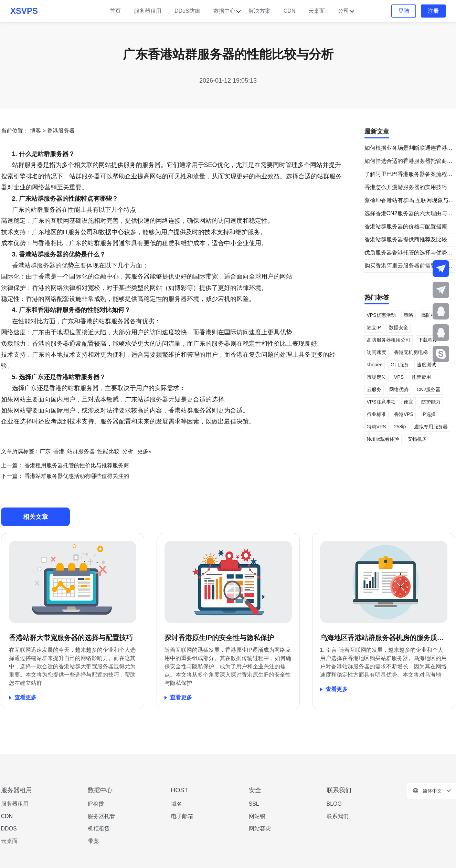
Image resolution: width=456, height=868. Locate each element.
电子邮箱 (182, 816)
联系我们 (338, 816)
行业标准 (377, 414)
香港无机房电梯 (411, 352)
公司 (343, 11)
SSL (254, 804)
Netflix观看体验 (383, 439)
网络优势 (399, 389)
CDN (290, 11)
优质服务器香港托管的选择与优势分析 (409, 253)
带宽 (93, 841)
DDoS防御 (187, 11)
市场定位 (377, 377)
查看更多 (25, 697)
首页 (115, 11)
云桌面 (317, 11)
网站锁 (257, 816)
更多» (144, 451)
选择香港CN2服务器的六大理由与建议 (409, 214)
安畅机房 (417, 439)
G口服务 (400, 365)
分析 (128, 451)
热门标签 (377, 297)
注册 (433, 11)
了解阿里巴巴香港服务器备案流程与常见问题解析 (409, 175)
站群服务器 (81, 451)
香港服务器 (61, 131)
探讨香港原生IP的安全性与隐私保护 (219, 638)
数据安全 (399, 327)
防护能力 (431, 402)
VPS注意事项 (381, 402)
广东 (45, 451)
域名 (177, 804)
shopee (375, 365)
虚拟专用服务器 (431, 427)
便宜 (409, 402)
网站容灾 (260, 829)
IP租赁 (96, 804)
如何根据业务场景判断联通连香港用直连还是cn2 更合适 (409, 148)
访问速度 (377, 352)
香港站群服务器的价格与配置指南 (406, 226)
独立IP (374, 327)
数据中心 (224, 11)
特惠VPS (377, 427)
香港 (59, 451)
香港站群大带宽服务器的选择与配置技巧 (71, 638)
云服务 (374, 389)
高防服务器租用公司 (389, 340)
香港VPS (404, 414)
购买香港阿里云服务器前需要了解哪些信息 (409, 266)
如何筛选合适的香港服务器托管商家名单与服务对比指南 (409, 161)
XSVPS (24, 11)
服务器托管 (102, 816)
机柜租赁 (99, 829)
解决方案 (259, 11)
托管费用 (421, 377)
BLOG (334, 804)
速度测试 (426, 365)
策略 (409, 315)
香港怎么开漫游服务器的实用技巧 (406, 187)
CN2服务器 (428, 389)
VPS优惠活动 (381, 315)
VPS (399, 377)
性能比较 (108, 451)
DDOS (9, 829)
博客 (35, 131)
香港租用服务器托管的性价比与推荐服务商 (76, 465)
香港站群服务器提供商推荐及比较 (406, 239)
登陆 (404, 11)
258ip (400, 427)
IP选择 (428, 414)
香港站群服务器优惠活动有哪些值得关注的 (76, 476)
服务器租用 (148, 11)
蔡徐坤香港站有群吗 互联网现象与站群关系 (409, 201)
